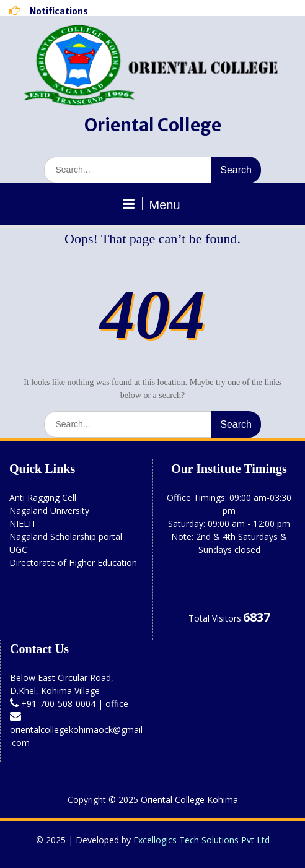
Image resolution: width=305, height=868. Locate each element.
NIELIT (23, 523)
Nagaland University (49, 510)
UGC (18, 549)
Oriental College (153, 125)
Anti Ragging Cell (43, 497)
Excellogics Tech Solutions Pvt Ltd (201, 840)
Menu (151, 204)
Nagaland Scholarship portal (66, 536)
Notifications (59, 11)
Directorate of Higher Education (73, 562)
